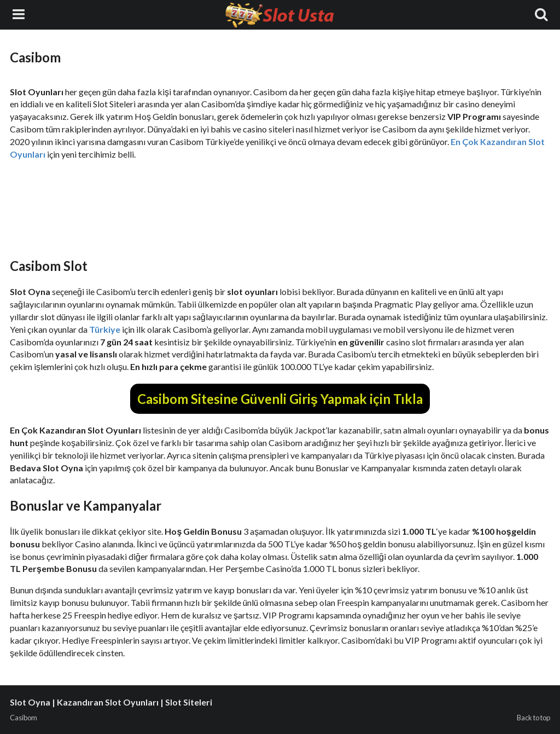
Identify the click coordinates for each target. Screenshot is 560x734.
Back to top (533, 718)
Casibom (24, 718)
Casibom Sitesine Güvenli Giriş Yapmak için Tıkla (280, 399)
